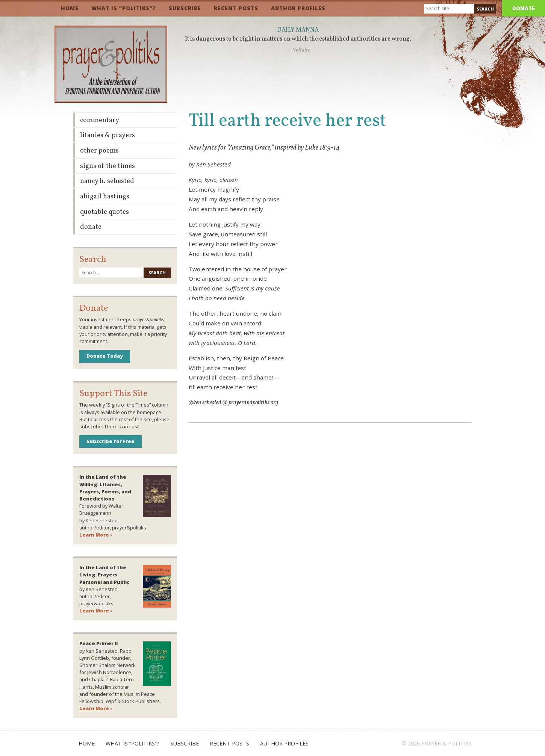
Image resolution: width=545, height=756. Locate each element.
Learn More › (96, 535)
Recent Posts (236, 8)
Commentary (100, 120)
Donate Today (105, 356)
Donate (524, 8)
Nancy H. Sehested (107, 181)
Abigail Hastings (105, 197)
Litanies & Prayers (107, 135)
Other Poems (99, 151)
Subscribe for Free (111, 441)
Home (70, 8)
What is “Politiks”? (124, 8)
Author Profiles (298, 8)
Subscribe (185, 8)
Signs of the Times (107, 166)
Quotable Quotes (104, 212)
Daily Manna (298, 30)
